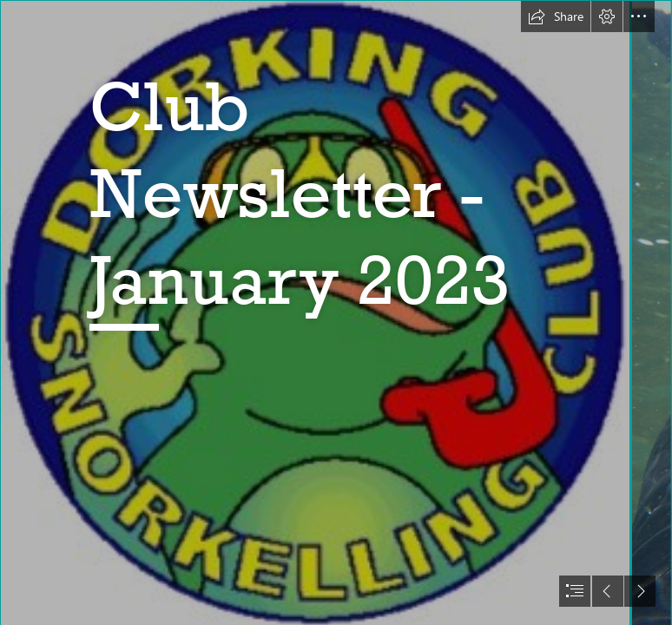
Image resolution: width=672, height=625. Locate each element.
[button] (556, 16)
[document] (336, 312)
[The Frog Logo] (315, 312)
